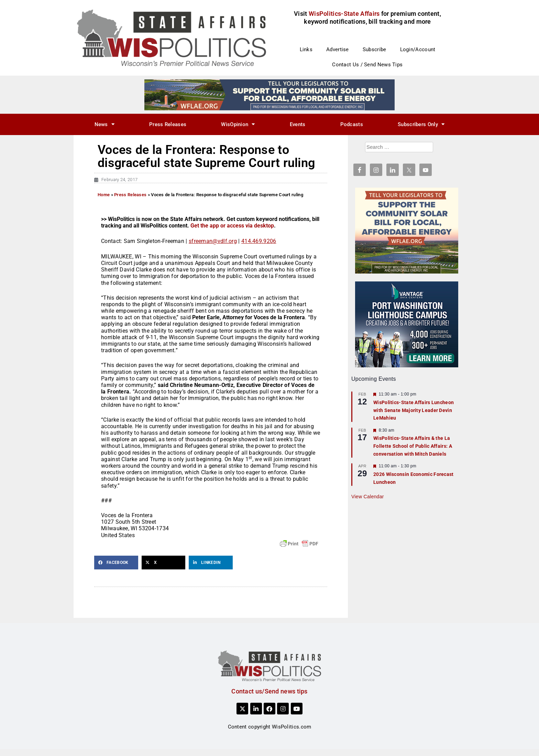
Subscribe (375, 49)
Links (306, 49)
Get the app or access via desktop (232, 226)
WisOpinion (238, 124)
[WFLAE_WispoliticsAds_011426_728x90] (269, 94)
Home (104, 195)
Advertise (338, 49)
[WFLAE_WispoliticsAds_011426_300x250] (407, 230)
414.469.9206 (259, 241)
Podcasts (352, 124)
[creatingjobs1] (407, 324)
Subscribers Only (421, 124)
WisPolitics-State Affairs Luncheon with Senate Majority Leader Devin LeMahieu (414, 410)
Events (298, 124)
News (105, 124)
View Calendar (368, 497)
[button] (116, 563)
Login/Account (418, 49)
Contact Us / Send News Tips (367, 65)
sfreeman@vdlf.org (213, 241)
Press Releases (168, 124)
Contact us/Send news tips (269, 691)
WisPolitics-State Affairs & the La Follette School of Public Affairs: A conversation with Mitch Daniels (413, 446)
